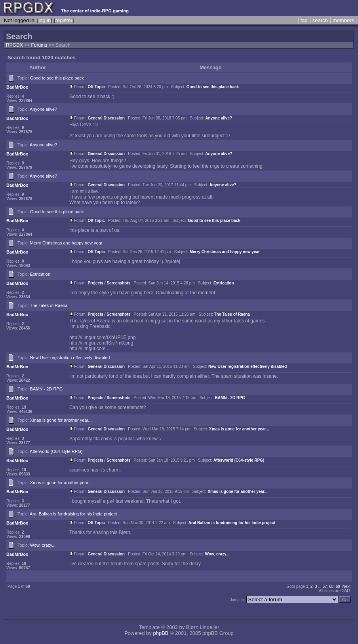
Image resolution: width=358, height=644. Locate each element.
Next (346, 586)
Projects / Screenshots (109, 283)
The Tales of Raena (49, 305)
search (320, 20)
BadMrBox (17, 87)
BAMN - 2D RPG (47, 389)
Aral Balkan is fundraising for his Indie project (73, 514)
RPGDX (14, 45)
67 (325, 586)
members (343, 20)
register (64, 20)
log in (45, 20)
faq (304, 20)
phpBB (161, 633)
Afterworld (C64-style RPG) (56, 451)
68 (331, 586)
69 (338, 586)
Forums (39, 45)
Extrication (40, 274)
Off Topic (96, 87)
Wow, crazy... (43, 545)
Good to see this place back (57, 78)
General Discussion (106, 118)
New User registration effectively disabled (70, 358)
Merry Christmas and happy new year (66, 243)
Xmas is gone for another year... (61, 420)
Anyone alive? (43, 109)
